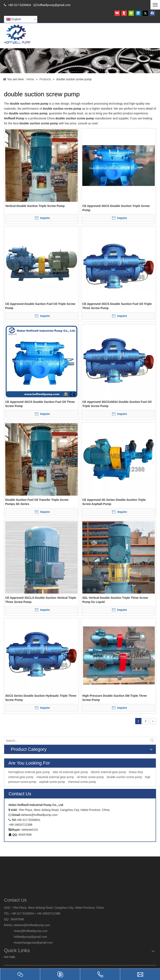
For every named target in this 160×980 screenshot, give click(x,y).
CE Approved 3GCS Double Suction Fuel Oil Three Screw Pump (40, 404)
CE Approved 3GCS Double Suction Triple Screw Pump (116, 208)
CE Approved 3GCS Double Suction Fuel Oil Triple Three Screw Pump (117, 306)
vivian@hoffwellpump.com (26, 931)
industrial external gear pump (55, 777)
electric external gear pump (108, 772)
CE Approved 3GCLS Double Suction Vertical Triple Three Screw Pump (41, 600)
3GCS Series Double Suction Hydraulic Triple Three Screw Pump (41, 698)
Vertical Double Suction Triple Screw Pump (35, 206)
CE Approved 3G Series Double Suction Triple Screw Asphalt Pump (114, 502)
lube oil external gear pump (70, 772)
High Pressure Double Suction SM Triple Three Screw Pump (115, 698)
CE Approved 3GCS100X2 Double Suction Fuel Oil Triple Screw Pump (117, 404)
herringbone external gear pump (29, 772)
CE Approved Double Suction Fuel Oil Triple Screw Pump (40, 306)
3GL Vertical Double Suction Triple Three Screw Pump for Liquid (115, 600)
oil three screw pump (90, 777)
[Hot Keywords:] (152, 741)
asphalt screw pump (52, 782)
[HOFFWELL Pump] (18, 34)
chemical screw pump (82, 782)
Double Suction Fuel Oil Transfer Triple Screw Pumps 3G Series (37, 502)
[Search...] (76, 741)
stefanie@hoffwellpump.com (32, 925)
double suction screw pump (124, 777)
